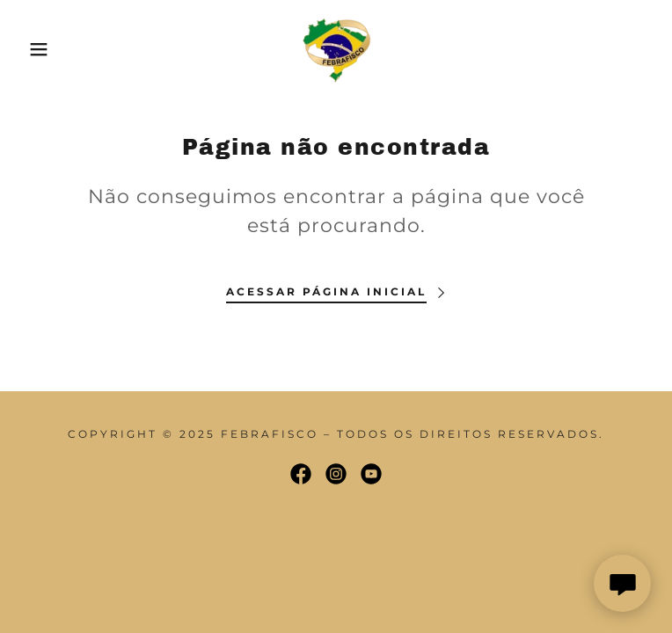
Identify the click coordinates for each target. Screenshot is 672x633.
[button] (43, 49)
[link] (336, 49)
